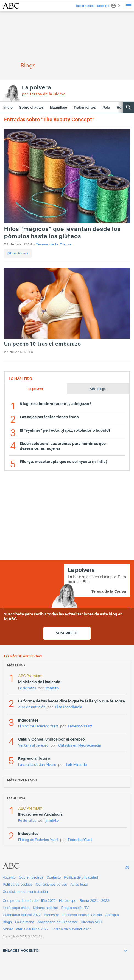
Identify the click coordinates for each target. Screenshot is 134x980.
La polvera (37, 88)
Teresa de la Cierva (54, 244)
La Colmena (25, 922)
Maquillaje (58, 107)
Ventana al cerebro (33, 746)
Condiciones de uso (51, 884)
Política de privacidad (81, 877)
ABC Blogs (98, 389)
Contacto (54, 877)
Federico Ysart (80, 726)
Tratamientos (85, 107)
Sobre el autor (31, 107)
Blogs (7, 922)
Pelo (106, 107)
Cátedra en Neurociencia (79, 746)
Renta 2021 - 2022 (94, 901)
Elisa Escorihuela (69, 707)
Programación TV (75, 908)
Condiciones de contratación (25, 892)
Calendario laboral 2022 (22, 915)
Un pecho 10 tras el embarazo (43, 344)
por (44, 94)
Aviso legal (79, 884)
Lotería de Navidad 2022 (71, 929)
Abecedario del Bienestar (58, 922)
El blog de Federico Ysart (38, 726)
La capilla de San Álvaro (37, 765)
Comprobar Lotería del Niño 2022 (29, 901)
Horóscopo (68, 901)
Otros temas (18, 253)
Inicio (8, 107)
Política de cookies (18, 884)
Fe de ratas (27, 688)
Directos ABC (91, 922)
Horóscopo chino (16, 908)
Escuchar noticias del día (82, 915)
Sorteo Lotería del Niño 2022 (26, 929)
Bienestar (51, 915)
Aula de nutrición (32, 707)
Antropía (112, 915)
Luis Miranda (76, 765)
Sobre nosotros (31, 877)
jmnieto (52, 688)
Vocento (9, 877)
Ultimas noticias (45, 908)
